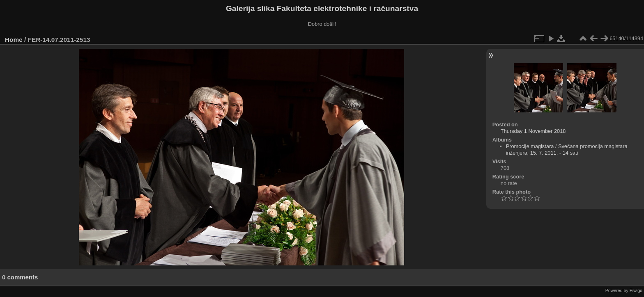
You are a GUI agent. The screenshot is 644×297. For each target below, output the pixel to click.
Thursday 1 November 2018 (533, 131)
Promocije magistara (530, 146)
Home (14, 40)
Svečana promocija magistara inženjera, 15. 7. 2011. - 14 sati (567, 150)
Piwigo (636, 290)
